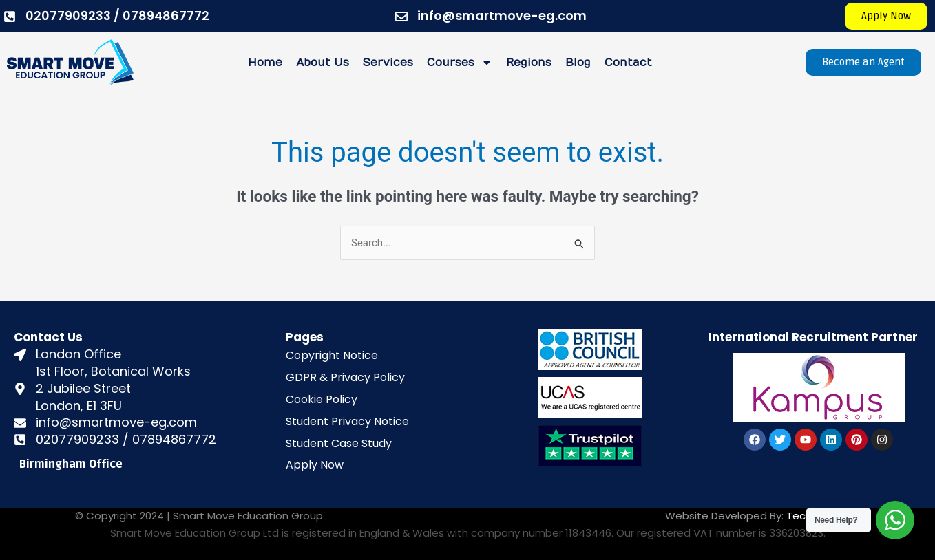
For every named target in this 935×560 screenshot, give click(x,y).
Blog (578, 63)
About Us (323, 63)
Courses (460, 63)
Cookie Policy (322, 399)
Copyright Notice (332, 355)
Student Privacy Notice (347, 421)
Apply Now (315, 465)
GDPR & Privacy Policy (345, 377)
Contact (628, 63)
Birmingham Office (71, 464)
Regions (529, 63)
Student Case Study (339, 443)
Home (265, 63)
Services (388, 63)
